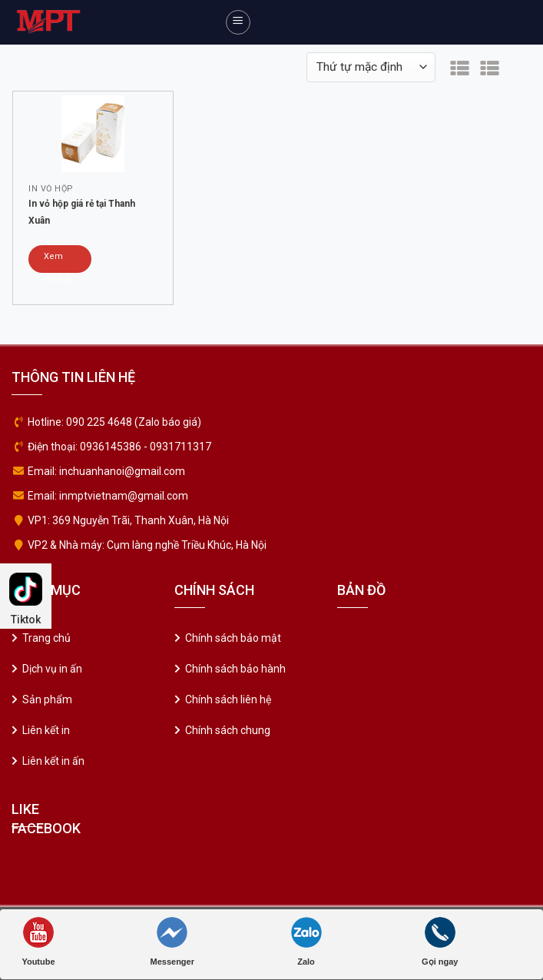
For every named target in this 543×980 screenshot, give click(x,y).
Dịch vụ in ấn (52, 669)
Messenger (172, 942)
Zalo (306, 942)
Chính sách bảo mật (233, 638)
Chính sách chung (228, 730)
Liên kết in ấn (53, 761)
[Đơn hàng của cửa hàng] (371, 67)
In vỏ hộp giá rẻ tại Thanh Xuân (82, 212)
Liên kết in (46, 730)
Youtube (38, 942)
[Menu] (238, 22)
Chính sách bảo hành (235, 669)
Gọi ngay (440, 942)
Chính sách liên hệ (228, 699)
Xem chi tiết (57, 262)
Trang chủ (46, 638)
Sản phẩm (47, 699)
